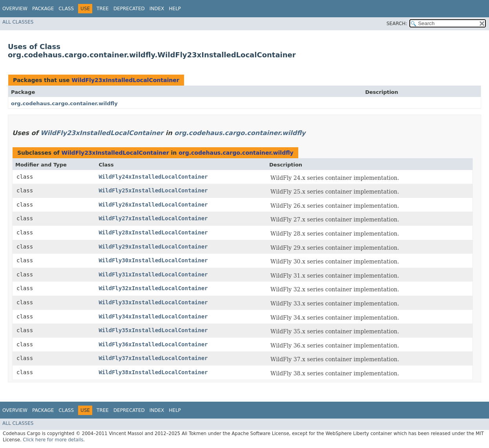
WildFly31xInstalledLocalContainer (153, 274)
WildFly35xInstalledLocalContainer (153, 330)
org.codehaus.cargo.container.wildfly (64, 103)
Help (175, 9)
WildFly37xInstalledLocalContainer (153, 358)
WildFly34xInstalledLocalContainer (153, 316)
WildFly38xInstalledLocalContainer (153, 372)
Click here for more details (53, 440)
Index (157, 9)
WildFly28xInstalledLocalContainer (153, 232)
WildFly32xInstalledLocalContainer (153, 288)
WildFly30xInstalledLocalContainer (153, 260)
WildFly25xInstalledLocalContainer (153, 190)
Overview (15, 9)
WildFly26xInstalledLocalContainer (153, 205)
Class (66, 9)
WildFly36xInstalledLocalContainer (153, 344)
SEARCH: (397, 24)
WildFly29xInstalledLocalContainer (153, 247)
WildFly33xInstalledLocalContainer (153, 302)
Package (43, 9)
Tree (103, 9)
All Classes (18, 22)
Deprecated (129, 9)
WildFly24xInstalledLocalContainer (153, 177)
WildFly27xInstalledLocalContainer (153, 218)
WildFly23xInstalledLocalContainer (125, 80)
